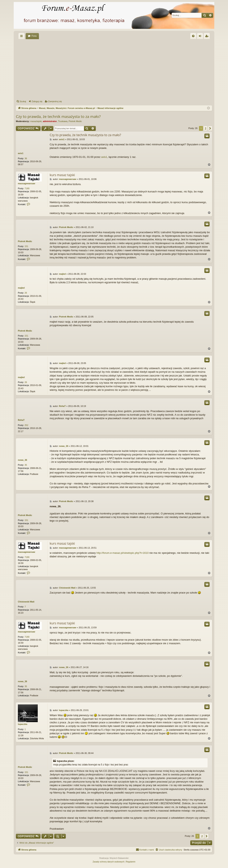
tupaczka (23, 724)
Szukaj (23, 101)
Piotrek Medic (75, 121)
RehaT (21, 420)
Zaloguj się (37, 101)
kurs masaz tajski (62, 175)
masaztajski (36, 121)
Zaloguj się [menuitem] (201, 37)
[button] (210, 128)
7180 (27, 188)
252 (26, 425)
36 (26, 158)
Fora (34, 36)
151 (26, 246)
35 (26, 465)
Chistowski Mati (26, 602)
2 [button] (206, 128)
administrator (50, 121)
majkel (21, 288)
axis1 (21, 153)
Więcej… (22, 37)
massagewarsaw (27, 183)
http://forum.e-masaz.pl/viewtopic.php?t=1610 (123, 553)
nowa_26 (22, 460)
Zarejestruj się (55, 101)
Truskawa (63, 121)
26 (26, 293)
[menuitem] (193, 36)
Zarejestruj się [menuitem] (208, 37)
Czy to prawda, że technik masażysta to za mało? (58, 116)
